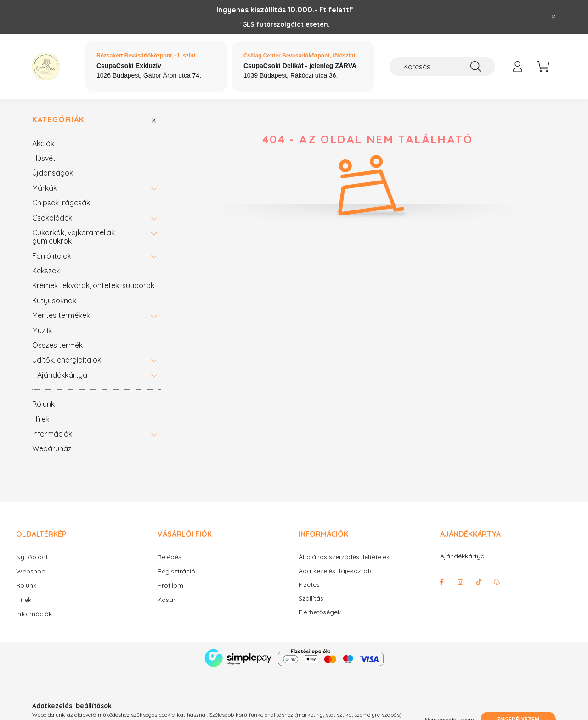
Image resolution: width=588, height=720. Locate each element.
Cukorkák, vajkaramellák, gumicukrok (74, 237)
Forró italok (52, 256)
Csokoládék (52, 218)
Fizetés (309, 585)
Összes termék (57, 345)
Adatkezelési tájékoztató (336, 571)
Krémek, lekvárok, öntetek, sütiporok (93, 285)
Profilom (170, 585)
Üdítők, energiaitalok (67, 360)
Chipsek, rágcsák (61, 203)
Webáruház (52, 448)
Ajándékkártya (462, 556)
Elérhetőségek (320, 612)
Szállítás (311, 598)
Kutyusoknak (54, 300)
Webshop (31, 571)
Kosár (167, 600)
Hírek (41, 419)
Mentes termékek (61, 315)
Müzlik (42, 330)
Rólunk (43, 404)
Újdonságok (53, 173)
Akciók (43, 143)
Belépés (170, 557)
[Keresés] (442, 67)
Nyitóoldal (32, 557)
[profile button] (517, 67)
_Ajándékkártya (60, 375)
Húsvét (44, 158)
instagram (460, 582)
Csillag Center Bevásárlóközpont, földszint (299, 56)
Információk (52, 434)
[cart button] (543, 67)
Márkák (45, 188)
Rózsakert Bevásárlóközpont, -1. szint (146, 56)
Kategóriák (58, 120)
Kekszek (46, 271)
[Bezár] (554, 17)
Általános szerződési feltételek (344, 557)
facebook (442, 582)
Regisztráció (176, 571)
